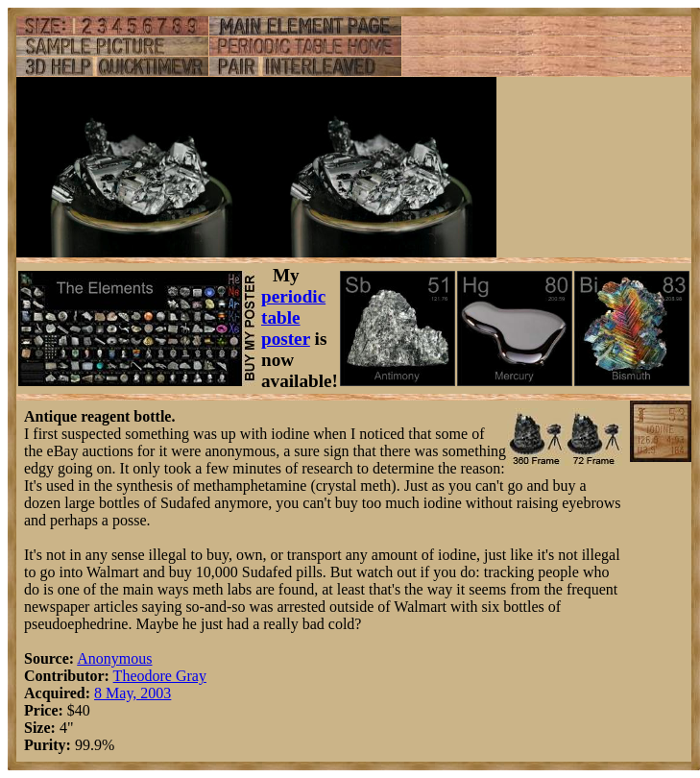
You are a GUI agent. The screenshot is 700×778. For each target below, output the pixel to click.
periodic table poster (293, 317)
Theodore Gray (160, 676)
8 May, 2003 (133, 693)
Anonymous (114, 658)
